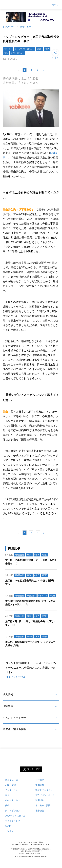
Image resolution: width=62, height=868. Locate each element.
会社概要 (40, 780)
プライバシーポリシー (46, 795)
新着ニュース (27, 27)
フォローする (34, 769)
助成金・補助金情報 (15, 729)
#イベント (43, 596)
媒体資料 (40, 785)
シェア (55, 54)
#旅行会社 (8, 49)
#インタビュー (18, 53)
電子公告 (40, 811)
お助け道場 (10, 785)
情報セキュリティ (44, 790)
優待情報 (8, 706)
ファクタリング (13, 821)
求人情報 (8, 695)
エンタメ (9, 831)
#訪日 (6, 53)
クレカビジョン (13, 811)
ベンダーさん (12, 790)
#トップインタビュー (25, 49)
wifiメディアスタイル (15, 816)
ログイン (55, 5)
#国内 (47, 49)
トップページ (9, 27)
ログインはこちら (16, 677)
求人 (7, 795)
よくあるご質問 (43, 805)
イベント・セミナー (15, 718)
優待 (7, 805)
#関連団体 (31, 596)
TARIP (8, 826)
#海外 (39, 49)
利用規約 (40, 800)
